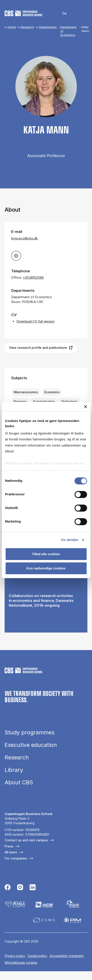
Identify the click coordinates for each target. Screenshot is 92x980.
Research (27, 27)
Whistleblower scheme (21, 963)
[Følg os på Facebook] (8, 888)
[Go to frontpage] (24, 13)
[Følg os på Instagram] (20, 888)
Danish (61, 13)
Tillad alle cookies (46, 554)
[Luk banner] (85, 407)
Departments (48, 27)
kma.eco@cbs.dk (24, 238)
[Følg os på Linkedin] (33, 888)
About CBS (19, 782)
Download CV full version (35, 321)
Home (12, 27)
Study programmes (30, 733)
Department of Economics (68, 31)
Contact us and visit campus (26, 840)
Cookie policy (37, 956)
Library (14, 770)
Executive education (31, 745)
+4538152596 (33, 277)
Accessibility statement (67, 956)
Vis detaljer (70, 540)
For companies (16, 858)
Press (9, 846)
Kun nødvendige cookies (46, 568)
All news (11, 852)
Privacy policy (15, 956)
